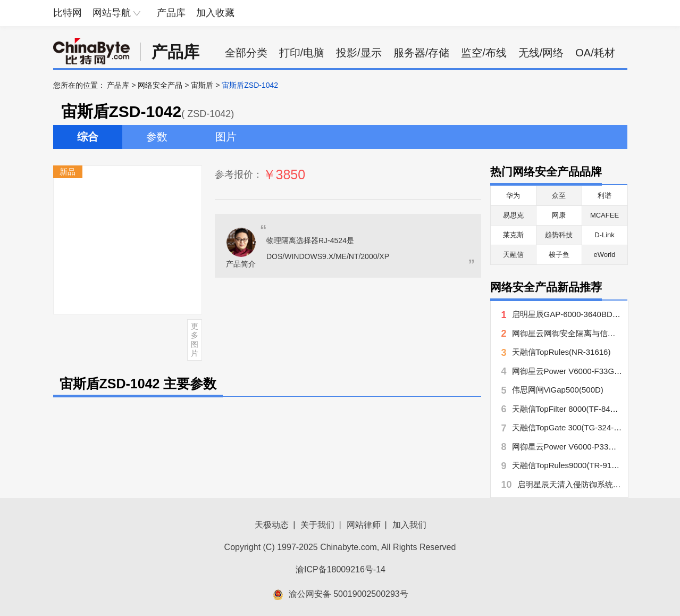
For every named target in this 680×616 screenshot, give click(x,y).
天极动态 (272, 525)
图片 (226, 137)
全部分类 (246, 53)
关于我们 (317, 525)
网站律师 (364, 525)
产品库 (171, 13)
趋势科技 (559, 235)
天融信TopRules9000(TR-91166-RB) (577, 465)
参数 (157, 137)
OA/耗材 (595, 53)
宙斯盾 (202, 85)
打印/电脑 (302, 53)
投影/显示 (359, 53)
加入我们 (409, 525)
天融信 (513, 255)
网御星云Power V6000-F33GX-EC (573, 371)
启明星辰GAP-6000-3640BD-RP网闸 (577, 314)
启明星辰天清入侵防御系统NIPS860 (581, 484)
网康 (559, 215)
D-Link (605, 235)
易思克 (513, 215)
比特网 (68, 13)
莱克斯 (513, 235)
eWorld (605, 255)
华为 (513, 195)
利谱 (605, 195)
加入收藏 (215, 13)
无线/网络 (541, 53)
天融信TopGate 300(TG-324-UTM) (573, 427)
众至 (559, 195)
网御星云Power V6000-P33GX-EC (573, 447)
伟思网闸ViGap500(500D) (558, 390)
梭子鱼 (559, 255)
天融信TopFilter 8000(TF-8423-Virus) (577, 409)
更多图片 (195, 339)
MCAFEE (605, 215)
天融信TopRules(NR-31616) (561, 352)
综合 (88, 137)
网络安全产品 (160, 85)
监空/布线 (484, 53)
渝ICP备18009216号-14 (341, 569)
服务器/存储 (422, 53)
